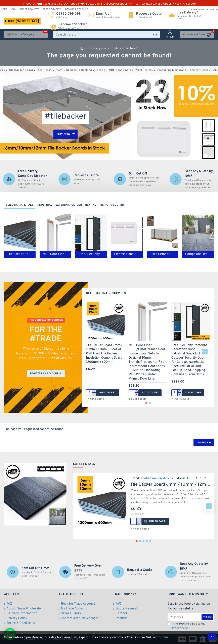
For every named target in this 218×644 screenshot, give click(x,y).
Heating (91, 205)
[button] (205, 352)
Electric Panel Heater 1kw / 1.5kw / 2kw (127, 254)
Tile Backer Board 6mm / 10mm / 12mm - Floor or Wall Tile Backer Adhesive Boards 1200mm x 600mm (20, 254)
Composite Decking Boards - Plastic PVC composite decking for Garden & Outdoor (198, 254)
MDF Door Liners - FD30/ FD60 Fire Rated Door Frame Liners (55, 254)
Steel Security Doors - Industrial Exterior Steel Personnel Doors (91, 254)
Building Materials (19, 205)
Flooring (118, 205)
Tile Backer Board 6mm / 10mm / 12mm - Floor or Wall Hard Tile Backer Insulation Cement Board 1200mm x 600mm (104, 354)
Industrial (44, 205)
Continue (203, 443)
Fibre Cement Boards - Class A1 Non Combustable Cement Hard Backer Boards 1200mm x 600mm (162, 254)
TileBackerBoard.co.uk (157, 479)
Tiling (104, 205)
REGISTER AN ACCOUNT (44, 374)
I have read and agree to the (186, 626)
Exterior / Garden (69, 205)
